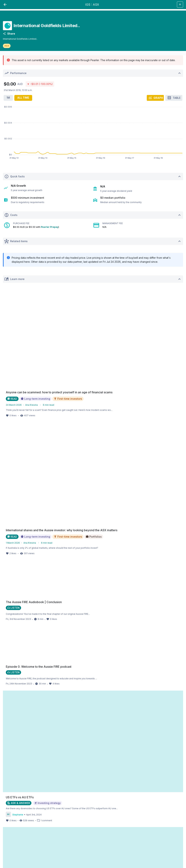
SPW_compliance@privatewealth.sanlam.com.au (29, 837)
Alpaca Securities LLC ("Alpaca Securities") (33, 719)
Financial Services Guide (76, 700)
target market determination (46, 827)
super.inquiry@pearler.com (55, 833)
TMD (6, 772)
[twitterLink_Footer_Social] (19, 638)
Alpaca (6, 723)
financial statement (168, 793)
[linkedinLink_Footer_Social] (26, 638)
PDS (141, 768)
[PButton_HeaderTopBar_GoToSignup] (164, 5)
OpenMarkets (165, 719)
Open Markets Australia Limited (148, 714)
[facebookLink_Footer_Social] (6, 638)
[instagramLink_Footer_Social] (13, 638)
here (28, 754)
